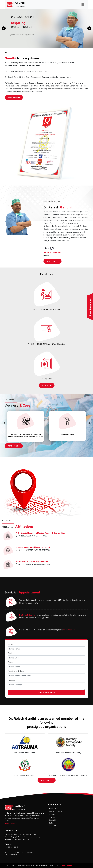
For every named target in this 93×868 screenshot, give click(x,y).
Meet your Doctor (56, 811)
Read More (14, 97)
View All (47, 385)
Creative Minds (67, 865)
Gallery (52, 823)
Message (11, 680)
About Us (52, 808)
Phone (10, 662)
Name (10, 644)
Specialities (53, 820)
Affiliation (52, 814)
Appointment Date (16, 671)
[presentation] (6, 426)
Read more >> (11, 823)
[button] (4, 28)
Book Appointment (90, 307)
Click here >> (69, 630)
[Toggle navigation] (83, 4)
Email (10, 653)
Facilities (52, 817)
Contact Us (53, 826)
